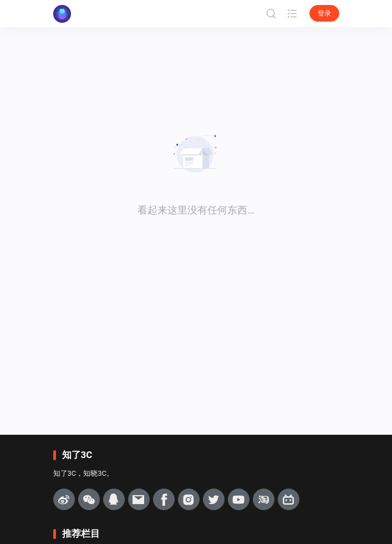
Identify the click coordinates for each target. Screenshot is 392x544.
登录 (324, 13)
